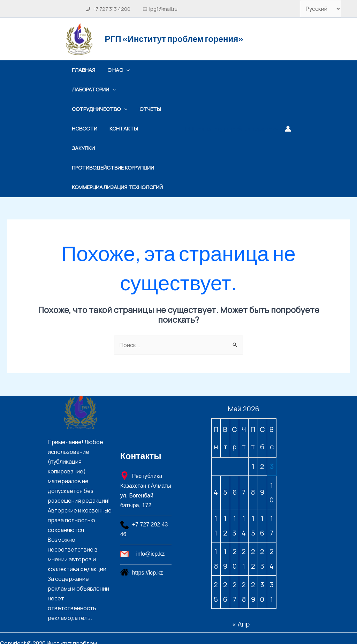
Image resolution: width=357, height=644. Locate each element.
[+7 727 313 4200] (108, 9)
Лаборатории (93, 90)
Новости (84, 129)
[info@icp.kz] (150, 534)
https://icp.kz (148, 553)
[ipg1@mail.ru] (160, 9)
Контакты (121, 129)
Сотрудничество (99, 109)
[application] (124, 70)
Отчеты (148, 109)
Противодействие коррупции (112, 148)
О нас (116, 70)
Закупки (158, 129)
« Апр (241, 604)
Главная (83, 70)
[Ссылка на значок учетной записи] (288, 119)
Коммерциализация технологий (117, 168)
